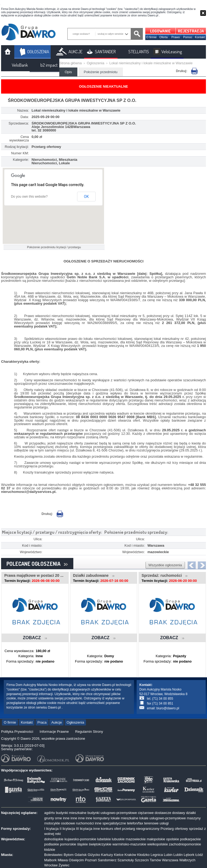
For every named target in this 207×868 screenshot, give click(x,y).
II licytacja (67, 829)
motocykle (52, 823)
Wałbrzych (187, 860)
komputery (101, 818)
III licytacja (84, 829)
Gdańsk (81, 855)
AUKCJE (75, 51)
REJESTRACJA (191, 31)
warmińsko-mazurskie (129, 844)
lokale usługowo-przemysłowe (163, 818)
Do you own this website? (29, 197)
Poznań (91, 860)
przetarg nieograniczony (141, 829)
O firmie (151, 37)
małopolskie (156, 839)
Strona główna (70, 63)
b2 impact (49, 65)
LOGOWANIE (160, 31)
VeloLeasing (172, 51)
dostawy (179, 813)
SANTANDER (105, 51)
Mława (63, 860)
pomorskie (68, 844)
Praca (42, 722)
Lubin (168, 855)
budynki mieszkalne (71, 813)
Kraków (130, 855)
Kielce (119, 855)
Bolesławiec (54, 855)
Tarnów (156, 860)
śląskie (82, 844)
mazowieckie (136, 839)
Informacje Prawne (54, 732)
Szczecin (142, 860)
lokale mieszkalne (125, 818)
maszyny (194, 818)
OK (86, 197)
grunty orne (53, 818)
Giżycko (94, 855)
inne (66, 818)
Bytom (69, 855)
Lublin (178, 855)
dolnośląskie (54, 839)
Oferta (163, 37)
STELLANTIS (139, 51)
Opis (68, 72)
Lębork (189, 855)
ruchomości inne (89, 823)
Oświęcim (76, 860)
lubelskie (104, 839)
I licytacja (51, 829)
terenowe (151, 823)
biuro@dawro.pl (168, 708)
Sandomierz (107, 860)
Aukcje (56, 722)
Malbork (50, 860)
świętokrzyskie (100, 844)
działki (191, 813)
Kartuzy (107, 855)
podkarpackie (190, 839)
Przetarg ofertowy (174, 829)
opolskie (172, 839)
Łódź (199, 855)
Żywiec (64, 865)
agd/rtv (50, 813)
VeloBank (20, 65)
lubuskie (118, 839)
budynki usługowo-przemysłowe (112, 813)
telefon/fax (135, 823)
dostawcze (163, 813)
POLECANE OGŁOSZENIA (37, 564)
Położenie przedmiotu (101, 72)
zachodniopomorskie (185, 844)
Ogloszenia (96, 63)
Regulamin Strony (89, 732)
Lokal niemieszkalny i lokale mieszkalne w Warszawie (151, 63)
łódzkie (50, 850)
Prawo (176, 37)
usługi (164, 823)
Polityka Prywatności (17, 732)
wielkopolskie (158, 844)
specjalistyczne (114, 823)
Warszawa (170, 860)
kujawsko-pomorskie (80, 839)
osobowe (68, 823)
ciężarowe (146, 813)
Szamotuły (126, 860)
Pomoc (188, 37)
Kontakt (200, 37)
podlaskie (52, 844)
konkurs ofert (111, 829)
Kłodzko (143, 855)
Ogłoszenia (75, 722)
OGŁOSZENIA (38, 51)
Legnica (157, 855)
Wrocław (51, 865)
